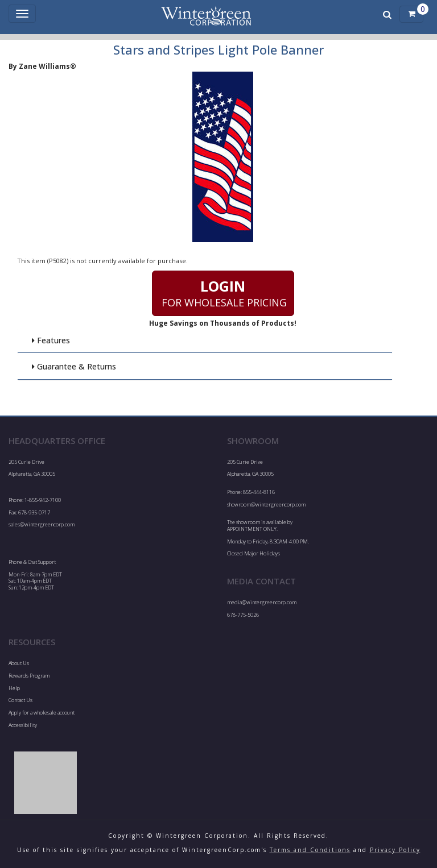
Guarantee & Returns (73, 366)
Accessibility (23, 725)
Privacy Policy (395, 850)
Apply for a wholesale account (42, 713)
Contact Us (20, 700)
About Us (19, 663)
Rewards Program (29, 676)
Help (14, 688)
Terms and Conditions (310, 850)
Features (51, 340)
